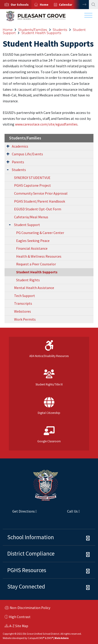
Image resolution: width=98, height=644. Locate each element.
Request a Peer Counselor (36, 264)
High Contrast (20, 617)
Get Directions (20, 513)
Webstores (23, 311)
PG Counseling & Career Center (40, 233)
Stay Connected (26, 586)
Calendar (66, 5)
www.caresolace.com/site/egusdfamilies (46, 124)
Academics (20, 146)
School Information (31, 537)
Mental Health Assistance (34, 288)
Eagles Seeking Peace (33, 241)
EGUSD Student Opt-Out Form (38, 209)
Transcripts (23, 303)
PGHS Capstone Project (33, 185)
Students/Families (33, 30)
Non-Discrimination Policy (27, 608)
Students (60, 30)
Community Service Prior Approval (41, 193)
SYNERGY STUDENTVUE (32, 178)
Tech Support (25, 296)
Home (44, 5)
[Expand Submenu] (8, 146)
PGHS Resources (27, 570)
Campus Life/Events (27, 154)
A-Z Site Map (16, 626)
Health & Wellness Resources (39, 256)
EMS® (50, 638)
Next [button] (81, 5)
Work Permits (25, 319)
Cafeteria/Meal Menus (31, 217)
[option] (16, 5)
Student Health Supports (41, 33)
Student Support (27, 225)
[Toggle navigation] (88, 16)
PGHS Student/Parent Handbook (40, 201)
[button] (20, 5)
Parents (18, 162)
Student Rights (28, 280)
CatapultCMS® (36, 638)
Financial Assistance (32, 248)
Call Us (66, 513)
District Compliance (31, 553)
